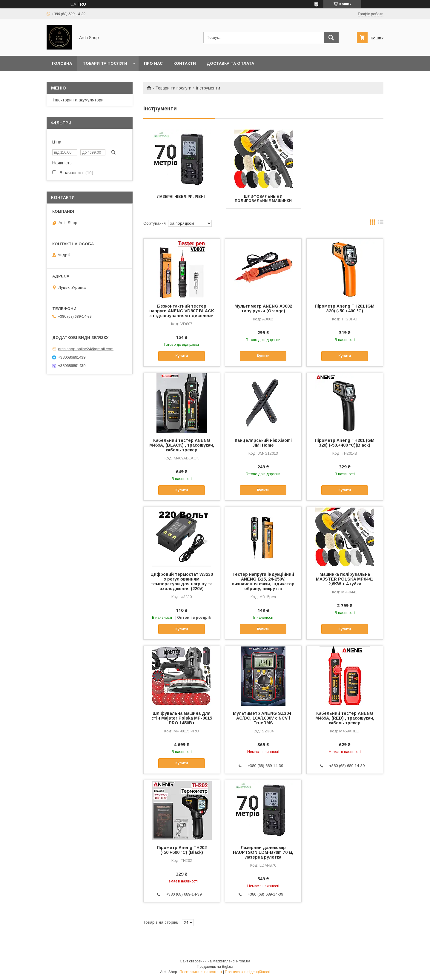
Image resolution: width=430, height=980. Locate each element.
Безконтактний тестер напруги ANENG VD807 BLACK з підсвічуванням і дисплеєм (182, 311)
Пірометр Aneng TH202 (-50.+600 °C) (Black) (182, 850)
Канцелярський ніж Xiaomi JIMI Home (263, 443)
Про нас (153, 63)
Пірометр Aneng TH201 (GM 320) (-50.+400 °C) (345, 308)
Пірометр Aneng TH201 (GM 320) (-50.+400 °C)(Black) (345, 443)
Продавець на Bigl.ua (215, 967)
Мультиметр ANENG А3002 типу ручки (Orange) (263, 308)
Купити (182, 356)
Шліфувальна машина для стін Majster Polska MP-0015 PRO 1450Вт (182, 718)
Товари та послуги (105, 63)
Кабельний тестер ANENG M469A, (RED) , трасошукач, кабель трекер (345, 718)
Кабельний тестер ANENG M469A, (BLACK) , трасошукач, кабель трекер (182, 445)
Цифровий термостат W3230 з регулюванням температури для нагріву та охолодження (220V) (182, 581)
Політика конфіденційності (248, 972)
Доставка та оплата (230, 63)
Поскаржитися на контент (201, 972)
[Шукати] (331, 38)
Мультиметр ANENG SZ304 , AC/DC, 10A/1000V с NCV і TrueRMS (263, 718)
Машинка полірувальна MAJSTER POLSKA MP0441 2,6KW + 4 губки (345, 579)
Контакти (185, 63)
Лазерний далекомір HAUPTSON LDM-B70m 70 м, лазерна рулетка (263, 852)
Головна (62, 63)
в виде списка (381, 223)
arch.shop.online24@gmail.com (86, 349)
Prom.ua (243, 961)
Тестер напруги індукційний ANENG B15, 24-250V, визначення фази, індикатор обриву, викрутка (263, 581)
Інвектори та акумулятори (78, 100)
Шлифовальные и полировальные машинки (263, 199)
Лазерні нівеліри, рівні (181, 197)
